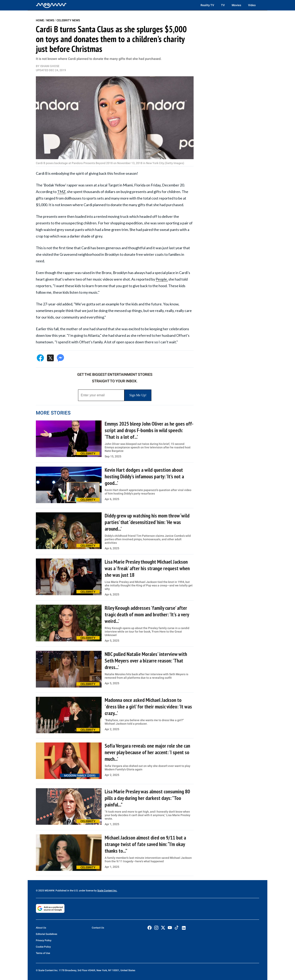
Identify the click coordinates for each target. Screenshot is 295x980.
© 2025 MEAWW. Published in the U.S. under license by (67, 891)
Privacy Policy (44, 940)
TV (223, 5)
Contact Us (98, 928)
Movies (236, 5)
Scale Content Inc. (107, 891)
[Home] (51, 5)
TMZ (61, 192)
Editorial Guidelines (47, 934)
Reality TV (207, 5)
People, (162, 279)
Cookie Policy (43, 947)
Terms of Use (43, 953)
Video (252, 5)
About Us (41, 928)
